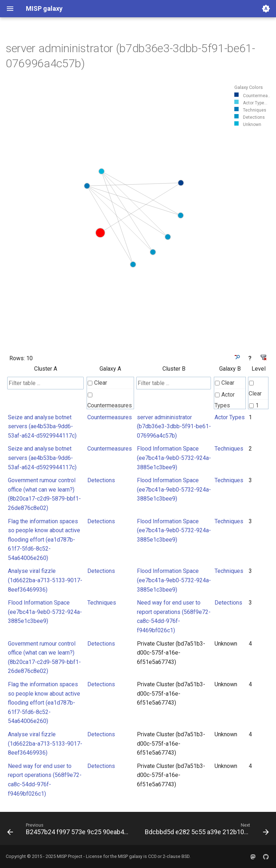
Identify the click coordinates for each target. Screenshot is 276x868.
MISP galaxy (130, 856)
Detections (101, 480)
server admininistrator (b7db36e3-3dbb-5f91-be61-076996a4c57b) (174, 426)
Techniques (229, 449)
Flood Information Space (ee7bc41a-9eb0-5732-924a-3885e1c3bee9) (174, 458)
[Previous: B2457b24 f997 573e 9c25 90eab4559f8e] (70, 831)
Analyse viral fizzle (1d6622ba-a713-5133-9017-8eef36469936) (45, 580)
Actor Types (225, 400)
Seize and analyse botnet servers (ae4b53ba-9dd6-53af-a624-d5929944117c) (42, 426)
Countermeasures (110, 401)
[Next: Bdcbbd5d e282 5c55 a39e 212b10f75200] (206, 831)
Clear (97, 383)
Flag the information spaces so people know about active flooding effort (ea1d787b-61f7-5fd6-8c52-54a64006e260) (44, 540)
